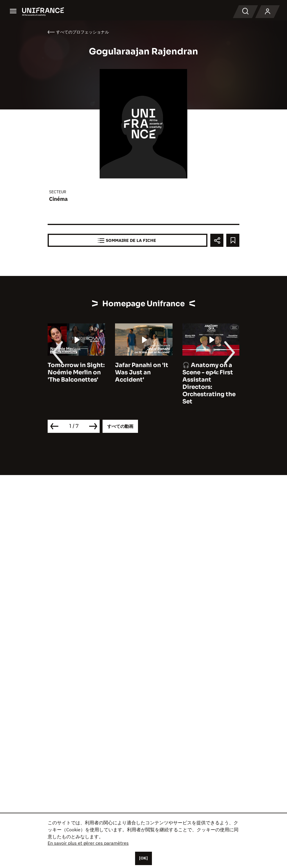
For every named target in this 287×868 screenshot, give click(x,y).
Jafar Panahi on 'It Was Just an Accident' (142, 372)
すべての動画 (120, 426)
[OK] (143, 858)
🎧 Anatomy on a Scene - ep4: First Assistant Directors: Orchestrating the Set (209, 383)
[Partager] (217, 240)
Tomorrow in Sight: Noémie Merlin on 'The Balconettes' (76, 372)
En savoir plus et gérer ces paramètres (88, 843)
